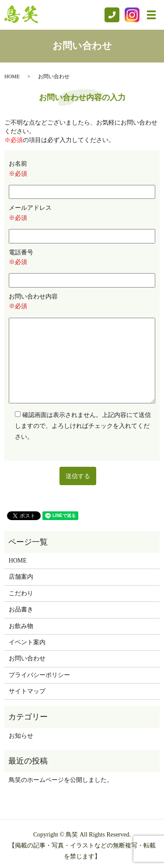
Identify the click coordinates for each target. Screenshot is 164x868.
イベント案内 (27, 642)
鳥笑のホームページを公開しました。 (61, 780)
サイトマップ (27, 691)
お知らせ (21, 736)
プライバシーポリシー (39, 675)
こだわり (21, 593)
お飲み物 (21, 626)
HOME (12, 76)
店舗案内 (21, 577)
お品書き (21, 609)
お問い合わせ (27, 658)
